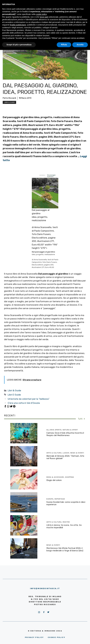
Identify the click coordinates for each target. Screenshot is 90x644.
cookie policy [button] (41, 14)
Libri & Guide (9, 102)
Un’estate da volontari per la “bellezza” (29, 399)
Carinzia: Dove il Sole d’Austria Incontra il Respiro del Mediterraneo (65, 434)
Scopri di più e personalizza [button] (19, 45)
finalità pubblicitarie (18, 25)
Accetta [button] (80, 45)
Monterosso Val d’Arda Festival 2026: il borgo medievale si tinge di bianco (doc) (65, 549)
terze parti (44, 17)
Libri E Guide (14, 395)
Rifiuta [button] (64, 45)
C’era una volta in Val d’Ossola (24, 403)
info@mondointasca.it (45, 588)
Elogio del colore (54, 480)
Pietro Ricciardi (9, 98)
